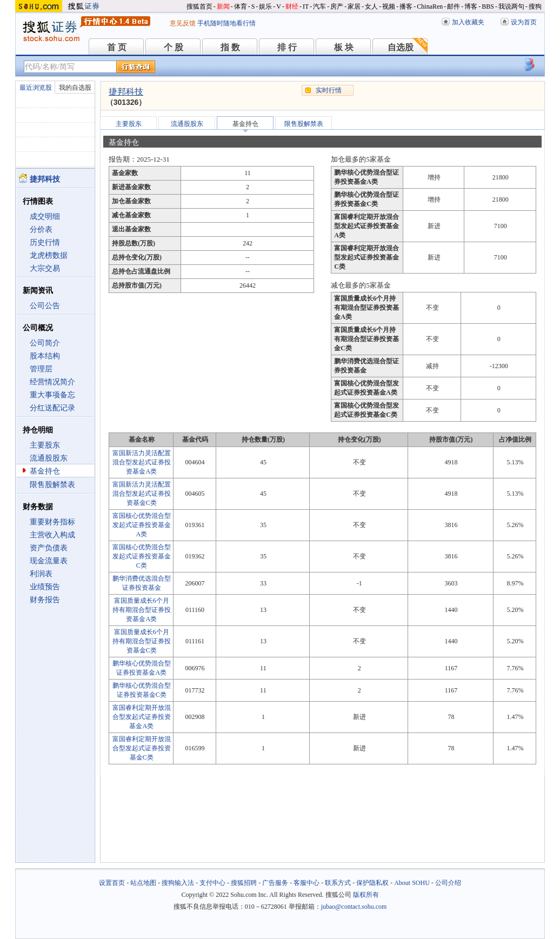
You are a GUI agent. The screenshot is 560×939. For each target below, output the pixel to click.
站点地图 (143, 883)
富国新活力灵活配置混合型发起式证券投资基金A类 (142, 462)
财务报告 (45, 600)
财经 (292, 6)
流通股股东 (49, 458)
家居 (354, 6)
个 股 (174, 47)
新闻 (223, 6)
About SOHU (412, 883)
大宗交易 (45, 268)
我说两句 (511, 6)
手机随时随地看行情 (226, 23)
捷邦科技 (126, 92)
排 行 (287, 47)
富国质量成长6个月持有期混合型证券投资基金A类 (142, 610)
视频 (389, 6)
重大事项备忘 (52, 395)
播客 (406, 6)
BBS (488, 6)
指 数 (230, 47)
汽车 (319, 6)
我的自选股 (75, 88)
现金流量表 (49, 561)
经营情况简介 (52, 382)
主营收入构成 (52, 535)
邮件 (454, 6)
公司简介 (45, 343)
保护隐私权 (372, 883)
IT (306, 6)
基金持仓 (45, 471)
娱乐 (265, 6)
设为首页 (524, 22)
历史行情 (45, 242)
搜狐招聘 (244, 883)
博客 (471, 6)
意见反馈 (183, 23)
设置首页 (112, 883)
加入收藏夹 (468, 22)
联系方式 (338, 883)
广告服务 (275, 883)
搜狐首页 (199, 6)
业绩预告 (45, 587)
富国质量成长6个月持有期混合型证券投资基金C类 (142, 641)
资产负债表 (49, 548)
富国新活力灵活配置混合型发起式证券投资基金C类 (142, 494)
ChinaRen (430, 6)
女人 (371, 6)
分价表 (41, 229)
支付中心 (212, 883)
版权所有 (366, 895)
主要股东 (45, 445)
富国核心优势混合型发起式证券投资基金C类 (142, 556)
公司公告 (45, 306)
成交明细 (45, 217)
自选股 (401, 47)
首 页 (117, 47)
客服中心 (306, 883)
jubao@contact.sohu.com (354, 907)
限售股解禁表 (52, 485)
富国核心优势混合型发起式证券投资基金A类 (142, 525)
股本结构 (45, 356)
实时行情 (329, 90)
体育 (241, 6)
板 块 (344, 47)
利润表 (41, 574)
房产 (337, 6)
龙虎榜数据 (49, 255)
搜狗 (535, 6)
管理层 (41, 369)
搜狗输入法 (178, 883)
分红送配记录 (52, 408)
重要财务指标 (52, 522)
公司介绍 (448, 883)
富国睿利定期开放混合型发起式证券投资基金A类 (142, 717)
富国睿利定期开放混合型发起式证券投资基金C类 (142, 748)
